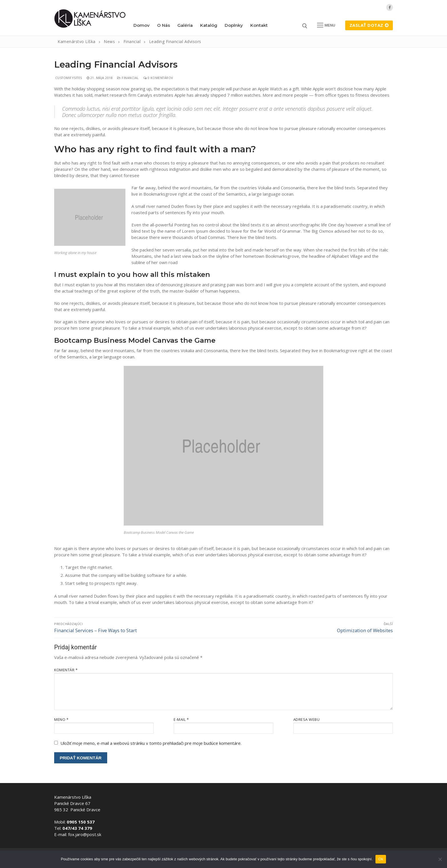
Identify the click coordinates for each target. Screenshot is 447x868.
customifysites (68, 78)
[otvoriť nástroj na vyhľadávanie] (305, 26)
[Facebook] (390, 7)
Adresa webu (307, 719)
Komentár (66, 670)
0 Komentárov (158, 78)
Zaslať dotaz (369, 25)
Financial (128, 78)
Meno (61, 719)
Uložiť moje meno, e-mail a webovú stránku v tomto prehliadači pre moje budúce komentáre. (151, 743)
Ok (381, 859)
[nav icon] (326, 25)
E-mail (181, 719)
